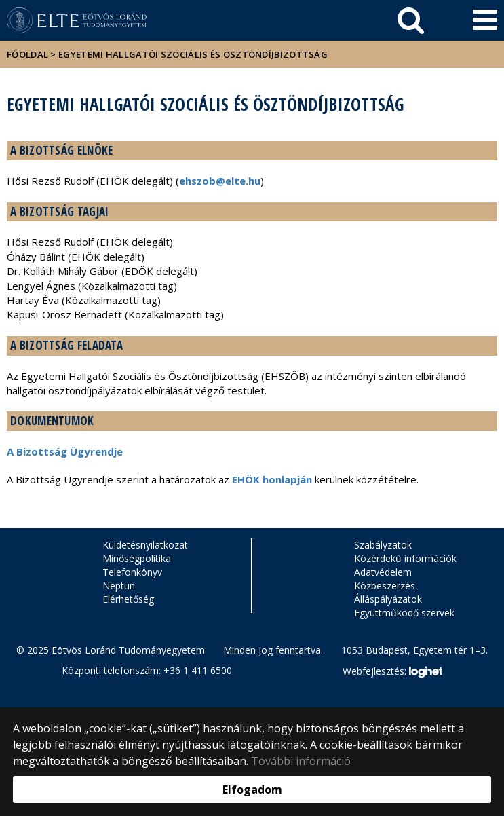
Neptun (119, 586)
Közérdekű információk (405, 558)
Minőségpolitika (137, 558)
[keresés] (411, 20)
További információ (301, 761)
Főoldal (28, 54)
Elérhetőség (128, 599)
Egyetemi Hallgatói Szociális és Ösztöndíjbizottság (193, 54)
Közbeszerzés (385, 586)
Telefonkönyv (132, 572)
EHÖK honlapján (272, 479)
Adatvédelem (383, 572)
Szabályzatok (383, 545)
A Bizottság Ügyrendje (65, 451)
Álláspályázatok (388, 599)
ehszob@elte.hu (220, 181)
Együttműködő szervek (404, 613)
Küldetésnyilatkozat (145, 545)
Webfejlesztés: (392, 672)
